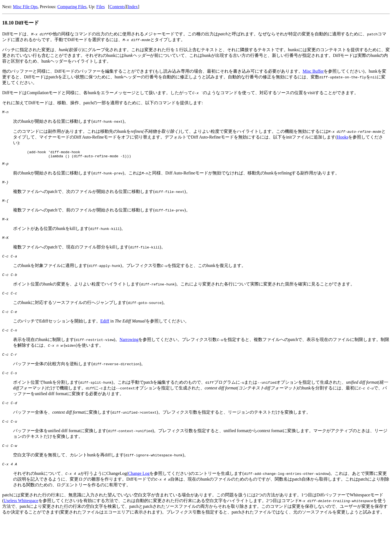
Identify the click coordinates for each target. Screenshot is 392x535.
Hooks (343, 138)
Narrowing (129, 350)
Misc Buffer (313, 71)
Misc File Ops (25, 7)
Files (101, 7)
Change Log (139, 489)
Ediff (105, 331)
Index (133, 7)
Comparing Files (72, 7)
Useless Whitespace (21, 516)
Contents (117, 7)
